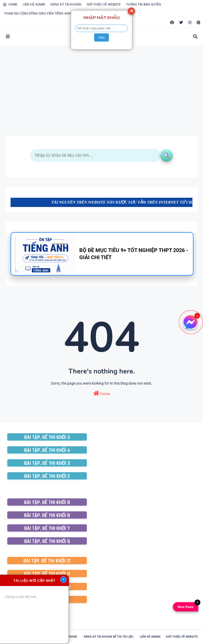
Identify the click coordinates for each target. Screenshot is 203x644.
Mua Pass (184, 607)
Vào (101, 37)
